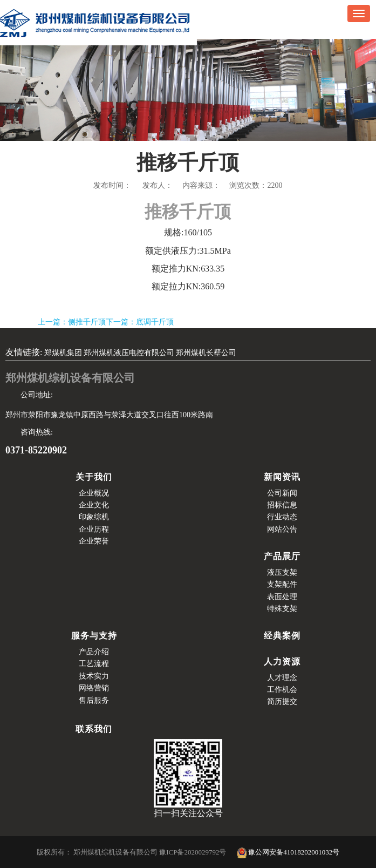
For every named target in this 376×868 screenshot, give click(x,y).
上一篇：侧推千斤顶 (72, 322)
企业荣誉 (94, 541)
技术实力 (94, 676)
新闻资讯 (282, 477)
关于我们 (94, 477)
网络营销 (94, 688)
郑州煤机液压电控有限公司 (129, 353)
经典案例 (282, 636)
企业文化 (94, 505)
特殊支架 (282, 609)
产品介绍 (94, 652)
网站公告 (282, 529)
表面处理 (282, 597)
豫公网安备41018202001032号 (288, 852)
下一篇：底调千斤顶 (140, 322)
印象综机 (94, 517)
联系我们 (94, 729)
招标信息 (282, 505)
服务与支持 (94, 636)
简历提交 (282, 701)
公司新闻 (282, 493)
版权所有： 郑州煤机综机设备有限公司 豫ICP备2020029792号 (132, 852)
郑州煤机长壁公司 (206, 353)
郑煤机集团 (63, 353)
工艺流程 (94, 664)
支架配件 (282, 584)
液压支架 (282, 572)
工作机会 (282, 690)
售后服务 (94, 700)
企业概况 (94, 493)
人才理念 (282, 678)
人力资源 (282, 662)
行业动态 (282, 517)
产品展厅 (282, 556)
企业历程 (94, 529)
